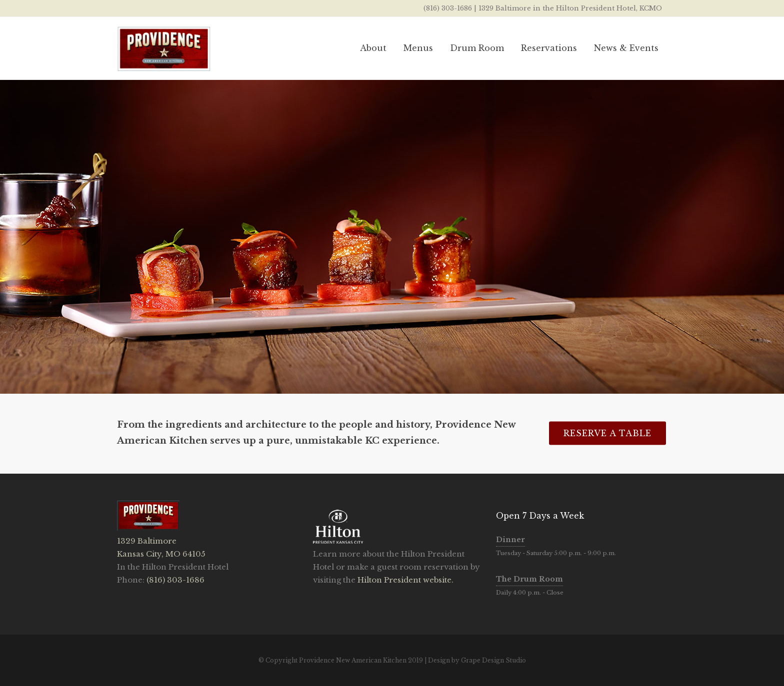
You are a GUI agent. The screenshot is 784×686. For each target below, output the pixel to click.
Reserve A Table (607, 433)
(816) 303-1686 (448, 8)
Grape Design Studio (493, 660)
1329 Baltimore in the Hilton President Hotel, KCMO (570, 8)
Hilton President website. (404, 580)
